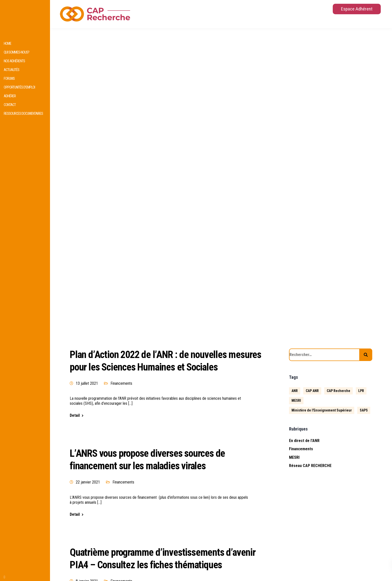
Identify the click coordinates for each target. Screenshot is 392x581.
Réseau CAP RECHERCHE (310, 466)
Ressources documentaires (23, 114)
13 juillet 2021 (87, 383)
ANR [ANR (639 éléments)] (295, 391)
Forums (9, 79)
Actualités (11, 70)
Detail (75, 415)
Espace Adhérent (357, 9)
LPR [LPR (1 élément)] (361, 391)
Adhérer (10, 96)
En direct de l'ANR (304, 441)
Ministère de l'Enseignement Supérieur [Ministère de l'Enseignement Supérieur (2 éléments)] (322, 410)
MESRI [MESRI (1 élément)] (296, 400)
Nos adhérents (14, 61)
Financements (121, 383)
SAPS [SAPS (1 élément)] (364, 410)
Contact (10, 105)
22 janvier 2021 (88, 482)
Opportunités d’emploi (19, 87)
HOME (7, 44)
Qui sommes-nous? (16, 52)
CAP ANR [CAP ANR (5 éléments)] (312, 391)
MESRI (294, 457)
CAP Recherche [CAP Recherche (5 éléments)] (338, 391)
